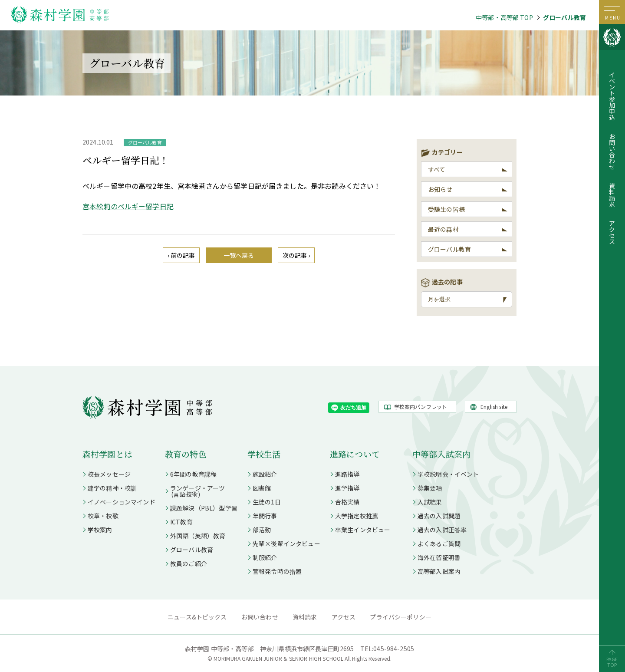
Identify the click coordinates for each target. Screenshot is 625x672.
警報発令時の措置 (277, 571)
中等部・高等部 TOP (504, 17)
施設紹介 (265, 474)
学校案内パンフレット (421, 407)
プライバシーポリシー (401, 617)
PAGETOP (612, 662)
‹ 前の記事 (181, 255)
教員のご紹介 (189, 563)
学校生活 (264, 454)
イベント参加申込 (612, 96)
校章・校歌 (103, 516)
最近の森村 (443, 229)
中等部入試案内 (441, 454)
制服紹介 (265, 557)
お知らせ (440, 189)
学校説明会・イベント (448, 474)
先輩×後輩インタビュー (286, 544)
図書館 (262, 488)
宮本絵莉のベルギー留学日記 (128, 206)
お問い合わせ (612, 152)
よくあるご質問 (439, 544)
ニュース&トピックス (197, 617)
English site (494, 407)
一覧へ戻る (239, 255)
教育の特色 (186, 454)
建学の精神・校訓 (112, 488)
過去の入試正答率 (442, 530)
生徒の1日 (267, 502)
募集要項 (430, 488)
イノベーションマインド (122, 502)
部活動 (262, 530)
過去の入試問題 (439, 516)
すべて (437, 169)
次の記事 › (296, 255)
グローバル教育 (564, 17)
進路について (355, 454)
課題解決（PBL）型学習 (204, 508)
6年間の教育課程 (193, 474)
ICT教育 (181, 522)
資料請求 (612, 195)
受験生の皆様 (446, 209)
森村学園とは (107, 454)
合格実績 (347, 502)
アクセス (612, 232)
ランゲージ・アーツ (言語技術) (195, 491)
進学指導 (347, 488)
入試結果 (430, 502)
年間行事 (265, 516)
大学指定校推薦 (357, 516)
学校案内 (100, 530)
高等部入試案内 (439, 571)
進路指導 (347, 474)
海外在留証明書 (439, 557)
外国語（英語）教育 (198, 536)
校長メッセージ (109, 474)
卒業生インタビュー (363, 530)
